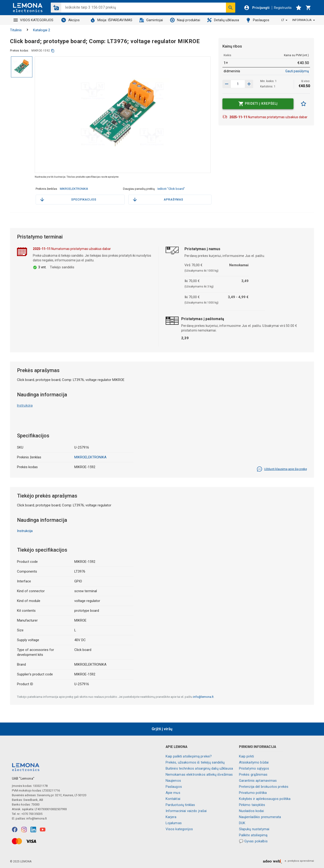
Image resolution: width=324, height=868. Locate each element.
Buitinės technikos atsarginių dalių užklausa (199, 768)
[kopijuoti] (53, 51)
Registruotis (283, 8)
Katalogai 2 (42, 30)
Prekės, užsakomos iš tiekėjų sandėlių (195, 762)
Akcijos (70, 20)
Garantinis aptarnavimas (258, 781)
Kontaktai (173, 799)
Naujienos (173, 781)
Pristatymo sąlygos (254, 768)
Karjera (171, 817)
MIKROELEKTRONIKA (74, 189)
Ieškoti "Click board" (171, 189)
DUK (242, 823)
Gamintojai (151, 20)
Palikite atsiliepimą (253, 835)
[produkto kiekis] (238, 84)
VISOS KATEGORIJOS (34, 20)
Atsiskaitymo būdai (254, 762)
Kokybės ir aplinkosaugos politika (265, 799)
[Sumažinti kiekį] (249, 84)
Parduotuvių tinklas (180, 805)
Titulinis (16, 30)
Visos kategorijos (179, 829)
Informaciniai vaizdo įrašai (186, 811)
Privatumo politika (253, 793)
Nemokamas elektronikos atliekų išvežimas (199, 775)
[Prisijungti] (257, 8)
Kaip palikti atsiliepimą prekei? (189, 756)
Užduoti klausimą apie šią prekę (282, 469)
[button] (56, 8)
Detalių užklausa (223, 20)
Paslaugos (258, 20)
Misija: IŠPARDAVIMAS (111, 20)
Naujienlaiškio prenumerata (260, 817)
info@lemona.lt (203, 697)
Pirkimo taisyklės (252, 805)
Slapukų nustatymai (254, 829)
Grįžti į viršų (162, 729)
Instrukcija (25, 405)
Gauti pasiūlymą (297, 71)
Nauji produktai (185, 20)
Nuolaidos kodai (251, 811)
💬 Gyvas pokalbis (253, 841)
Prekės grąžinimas (253, 775)
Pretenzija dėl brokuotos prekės (264, 787)
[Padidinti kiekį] (227, 84)
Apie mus (173, 793)
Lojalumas (174, 823)
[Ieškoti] (231, 8)
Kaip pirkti (247, 756)
